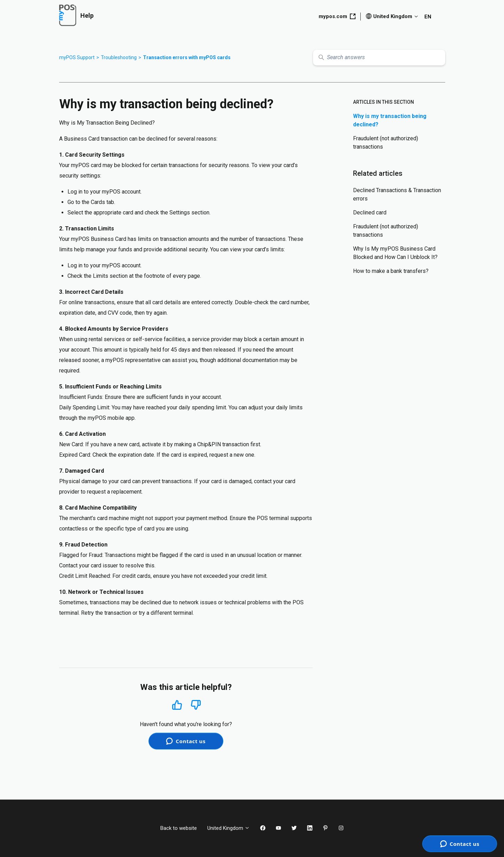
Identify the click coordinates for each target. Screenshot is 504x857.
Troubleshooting (119, 57)
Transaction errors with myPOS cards (187, 57)
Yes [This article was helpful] (177, 705)
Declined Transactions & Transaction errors (397, 194)
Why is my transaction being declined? (390, 120)
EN (428, 17)
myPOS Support (77, 57)
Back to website (179, 828)
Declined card (370, 213)
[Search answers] (379, 58)
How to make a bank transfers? (391, 271)
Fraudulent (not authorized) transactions (386, 143)
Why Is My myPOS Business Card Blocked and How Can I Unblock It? (395, 253)
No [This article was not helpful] (196, 705)
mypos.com (337, 16)
